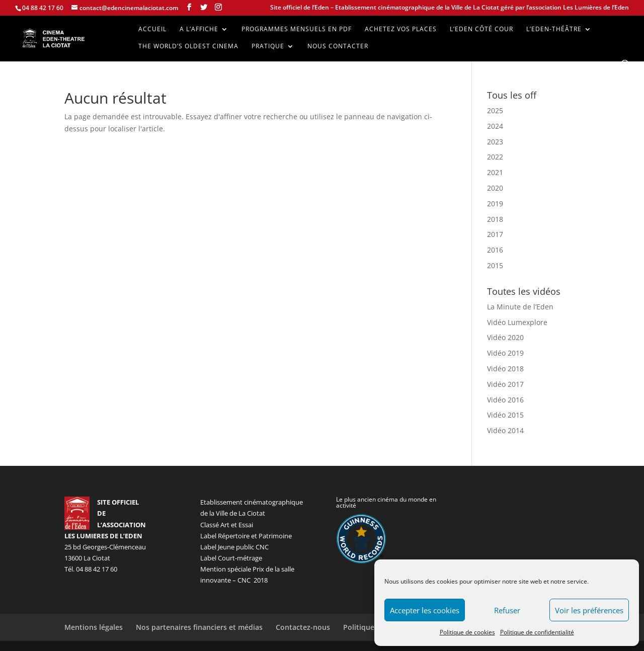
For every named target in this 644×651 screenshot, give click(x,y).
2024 (495, 126)
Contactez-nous (303, 627)
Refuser (507, 610)
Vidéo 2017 (505, 384)
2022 (495, 157)
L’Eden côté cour (481, 29)
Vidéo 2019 (505, 353)
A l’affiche (199, 29)
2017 (495, 234)
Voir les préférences (589, 610)
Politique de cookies (467, 632)
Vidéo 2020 (505, 337)
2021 (495, 172)
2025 (495, 110)
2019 (495, 204)
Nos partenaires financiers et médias (199, 627)
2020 (495, 188)
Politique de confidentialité (537, 632)
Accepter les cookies (425, 610)
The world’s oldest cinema (188, 47)
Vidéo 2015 (505, 415)
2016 (495, 250)
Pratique (268, 47)
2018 (495, 219)
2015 (495, 265)
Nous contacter (338, 47)
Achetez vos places (401, 29)
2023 (495, 142)
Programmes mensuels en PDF (297, 29)
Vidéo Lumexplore (517, 322)
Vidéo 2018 (505, 369)
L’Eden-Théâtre (554, 29)
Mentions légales (94, 627)
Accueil (152, 29)
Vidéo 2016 (505, 400)
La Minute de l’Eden (520, 307)
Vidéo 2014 (505, 430)
